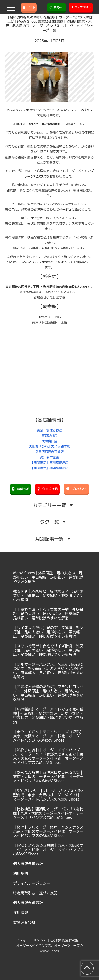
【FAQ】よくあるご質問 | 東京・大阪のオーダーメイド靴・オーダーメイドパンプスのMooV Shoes (48, 849)
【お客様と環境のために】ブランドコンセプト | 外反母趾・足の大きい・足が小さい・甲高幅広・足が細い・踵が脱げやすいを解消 (48, 693)
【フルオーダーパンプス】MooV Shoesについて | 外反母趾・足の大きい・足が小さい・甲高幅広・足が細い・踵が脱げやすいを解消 (48, 670)
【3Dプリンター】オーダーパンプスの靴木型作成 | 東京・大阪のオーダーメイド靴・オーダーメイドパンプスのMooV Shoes (49, 795)
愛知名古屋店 (49, 457)
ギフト (29, 7)
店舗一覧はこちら (49, 430)
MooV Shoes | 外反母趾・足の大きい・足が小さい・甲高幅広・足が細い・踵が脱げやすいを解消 (48, 577)
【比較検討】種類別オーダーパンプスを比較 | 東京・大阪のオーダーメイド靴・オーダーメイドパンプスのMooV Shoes (48, 813)
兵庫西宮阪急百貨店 (49, 451)
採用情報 (21, 912)
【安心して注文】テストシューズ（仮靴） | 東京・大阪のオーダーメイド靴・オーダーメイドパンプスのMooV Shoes (49, 736)
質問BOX (56, 7)
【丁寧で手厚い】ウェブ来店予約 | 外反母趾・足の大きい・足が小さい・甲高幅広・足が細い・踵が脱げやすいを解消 (48, 614)
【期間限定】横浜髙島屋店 (49, 468)
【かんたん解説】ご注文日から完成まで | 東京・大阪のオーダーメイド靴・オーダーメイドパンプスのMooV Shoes (48, 776)
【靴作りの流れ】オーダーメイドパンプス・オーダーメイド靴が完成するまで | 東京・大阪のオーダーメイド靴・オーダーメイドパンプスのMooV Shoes (48, 756)
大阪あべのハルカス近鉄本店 (49, 446)
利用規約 (21, 873)
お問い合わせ (24, 922)
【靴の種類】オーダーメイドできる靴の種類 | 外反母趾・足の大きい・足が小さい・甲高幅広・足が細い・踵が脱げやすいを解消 (48, 715)
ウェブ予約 (47, 489)
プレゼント (76, 489)
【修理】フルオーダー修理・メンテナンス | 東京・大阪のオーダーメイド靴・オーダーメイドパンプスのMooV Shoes (49, 831)
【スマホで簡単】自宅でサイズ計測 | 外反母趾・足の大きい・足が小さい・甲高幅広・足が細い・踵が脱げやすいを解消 (48, 650)
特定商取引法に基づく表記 (35, 893)
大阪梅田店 (49, 441)
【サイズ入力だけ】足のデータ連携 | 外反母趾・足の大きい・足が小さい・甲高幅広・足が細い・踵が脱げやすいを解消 (48, 632)
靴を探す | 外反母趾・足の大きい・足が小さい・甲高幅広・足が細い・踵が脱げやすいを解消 (48, 595)
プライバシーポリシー (32, 883)
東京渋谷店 (49, 435)
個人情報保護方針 (28, 864)
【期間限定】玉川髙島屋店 (49, 462)
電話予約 (20, 489)
